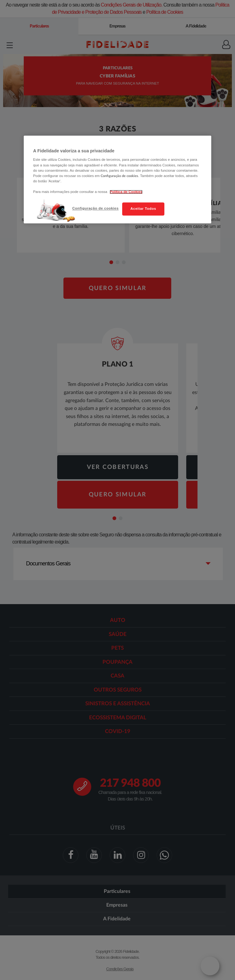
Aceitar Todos (143, 209)
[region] (117, 179)
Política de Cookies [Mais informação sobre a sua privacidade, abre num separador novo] (126, 192)
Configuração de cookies (95, 208)
